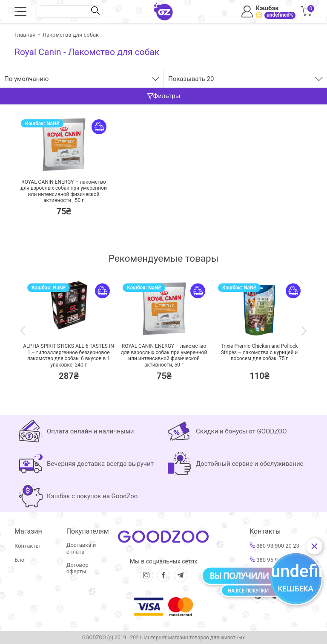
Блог (21, 560)
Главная (25, 35)
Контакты (27, 546)
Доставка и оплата (81, 548)
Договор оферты (77, 568)
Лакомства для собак (71, 35)
